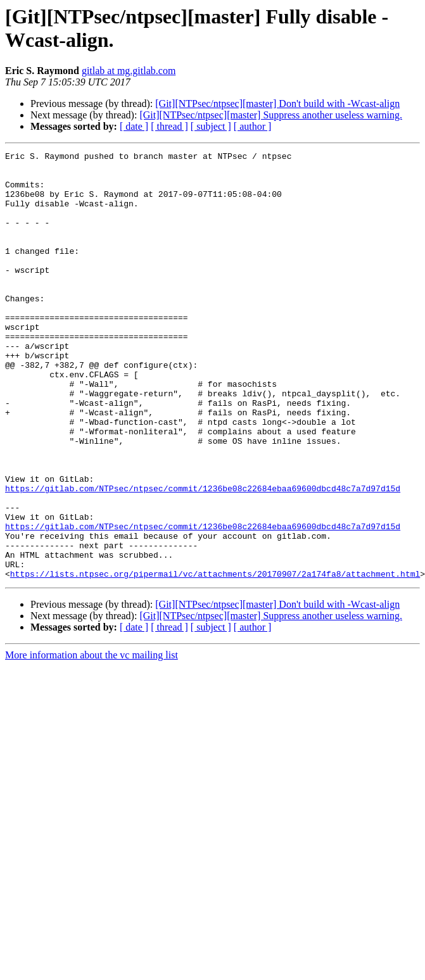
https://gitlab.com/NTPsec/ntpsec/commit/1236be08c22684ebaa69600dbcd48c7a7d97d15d (203, 556)
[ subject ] (211, 126)
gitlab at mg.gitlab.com (129, 71)
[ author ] (253, 126)
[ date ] (134, 126)
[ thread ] (169, 126)
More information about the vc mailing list (92, 740)
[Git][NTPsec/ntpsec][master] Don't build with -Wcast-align (277, 104)
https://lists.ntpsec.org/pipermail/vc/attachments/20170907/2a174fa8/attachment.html (215, 659)
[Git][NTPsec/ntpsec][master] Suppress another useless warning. (271, 115)
